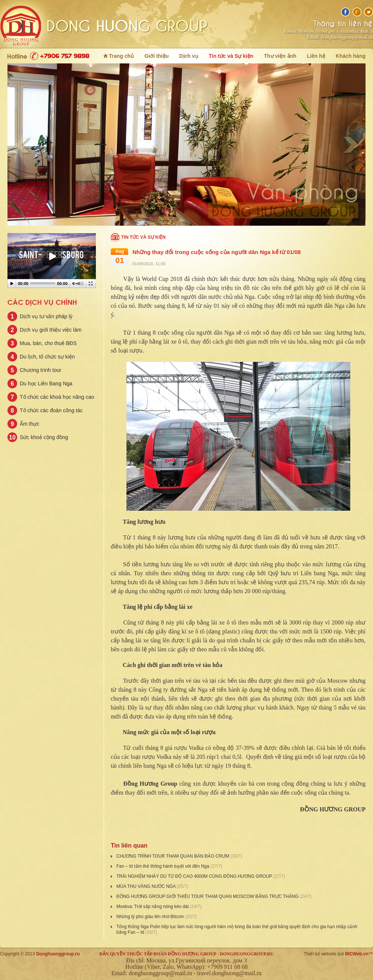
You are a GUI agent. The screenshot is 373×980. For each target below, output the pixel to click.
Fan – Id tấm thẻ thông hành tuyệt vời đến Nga (163, 866)
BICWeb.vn (357, 954)
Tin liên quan (129, 846)
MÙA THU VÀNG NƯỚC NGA (147, 886)
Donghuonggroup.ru (58, 954)
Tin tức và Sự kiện (143, 237)
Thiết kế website (320, 954)
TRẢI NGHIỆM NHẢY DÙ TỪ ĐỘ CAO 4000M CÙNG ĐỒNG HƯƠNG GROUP (195, 876)
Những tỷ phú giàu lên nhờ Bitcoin (151, 917)
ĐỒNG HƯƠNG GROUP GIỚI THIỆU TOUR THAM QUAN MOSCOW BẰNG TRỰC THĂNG (208, 896)
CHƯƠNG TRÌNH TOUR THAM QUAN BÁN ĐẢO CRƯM (173, 856)
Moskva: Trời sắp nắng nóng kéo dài (153, 907)
